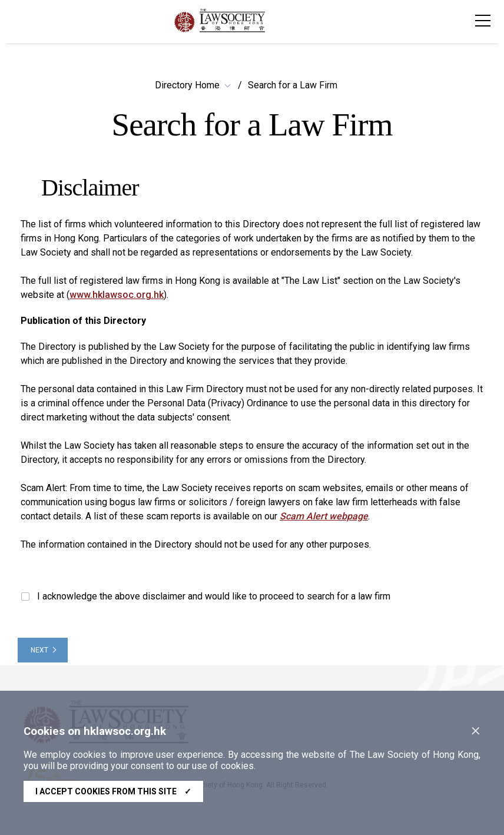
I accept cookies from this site (113, 791)
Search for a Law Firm (293, 85)
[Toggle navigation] (483, 21)
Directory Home (187, 85)
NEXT (39, 650)
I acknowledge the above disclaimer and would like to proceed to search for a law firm (206, 596)
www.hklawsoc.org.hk (117, 295)
